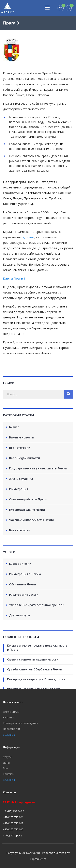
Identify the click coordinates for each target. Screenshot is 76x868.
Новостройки (11, 729)
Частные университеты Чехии (31, 520)
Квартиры (9, 717)
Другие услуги (19, 615)
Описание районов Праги (28, 499)
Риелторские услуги (24, 595)
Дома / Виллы (11, 712)
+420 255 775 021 (13, 817)
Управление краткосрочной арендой (37, 605)
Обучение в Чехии (22, 584)
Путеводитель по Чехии (27, 510)
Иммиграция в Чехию (25, 574)
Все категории (20, 448)
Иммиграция (19, 489)
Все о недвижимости (25, 458)
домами (28, 237)
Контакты (9, 774)
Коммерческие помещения (20, 723)
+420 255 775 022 (13, 823)
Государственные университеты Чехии (38, 468)
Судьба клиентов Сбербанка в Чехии (35, 669)
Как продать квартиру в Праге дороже (36, 679)
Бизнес (14, 427)
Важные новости (22, 437)
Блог (6, 768)
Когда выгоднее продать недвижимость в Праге (37, 647)
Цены (6, 763)
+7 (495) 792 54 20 (13, 811)
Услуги (7, 757)
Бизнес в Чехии (20, 564)
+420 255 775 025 (13, 829)
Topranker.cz (38, 859)
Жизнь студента (21, 479)
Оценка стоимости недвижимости (33, 659)
